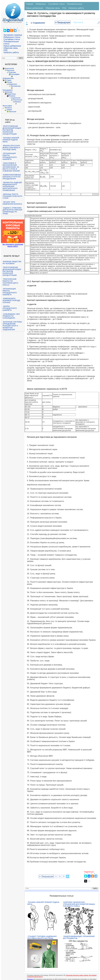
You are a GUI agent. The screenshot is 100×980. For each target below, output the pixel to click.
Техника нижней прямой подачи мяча (43, 903)
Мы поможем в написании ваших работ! (13, 245)
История (8, 80)
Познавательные (75, 4)
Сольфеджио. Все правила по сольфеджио (11, 316)
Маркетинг (13, 84)
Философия (7, 106)
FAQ (5, 50)
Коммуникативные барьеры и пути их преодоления (12, 177)
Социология (16, 98)
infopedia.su (30, 979)
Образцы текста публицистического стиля (12, 196)
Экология (12, 112)
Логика (9, 82)
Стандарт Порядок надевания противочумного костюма (42, 937)
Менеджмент (8, 90)
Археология (9, 68)
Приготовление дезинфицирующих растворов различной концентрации (12, 130)
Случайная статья (12, 39)
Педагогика (11, 94)
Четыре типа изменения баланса (12, 203)
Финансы (8, 108)
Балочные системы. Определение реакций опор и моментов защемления (12, 326)
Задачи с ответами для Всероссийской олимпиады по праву (12, 211)
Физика (18, 102)
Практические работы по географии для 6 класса (10, 282)
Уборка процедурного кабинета (10, 308)
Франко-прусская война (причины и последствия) (11, 148)
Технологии (17, 100)
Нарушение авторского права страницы (77, 975)
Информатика (8, 78)
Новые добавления (12, 46)
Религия (12, 96)
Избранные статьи (12, 37)
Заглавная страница (13, 35)
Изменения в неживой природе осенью (11, 300)
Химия (9, 110)
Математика (16, 86)
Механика (9, 92)
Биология (10, 70)
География (15, 74)
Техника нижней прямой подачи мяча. (11, 140)
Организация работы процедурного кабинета (10, 156)
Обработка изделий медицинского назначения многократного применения (12, 186)
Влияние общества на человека (12, 263)
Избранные (41, 4)
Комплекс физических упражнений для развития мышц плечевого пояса (79, 904)
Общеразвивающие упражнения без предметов (79, 937)
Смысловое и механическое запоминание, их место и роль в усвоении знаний (11, 167)
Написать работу (11, 52)
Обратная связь (11, 48)
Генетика (12, 72)
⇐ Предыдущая (63, 22)
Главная (29, 4)
